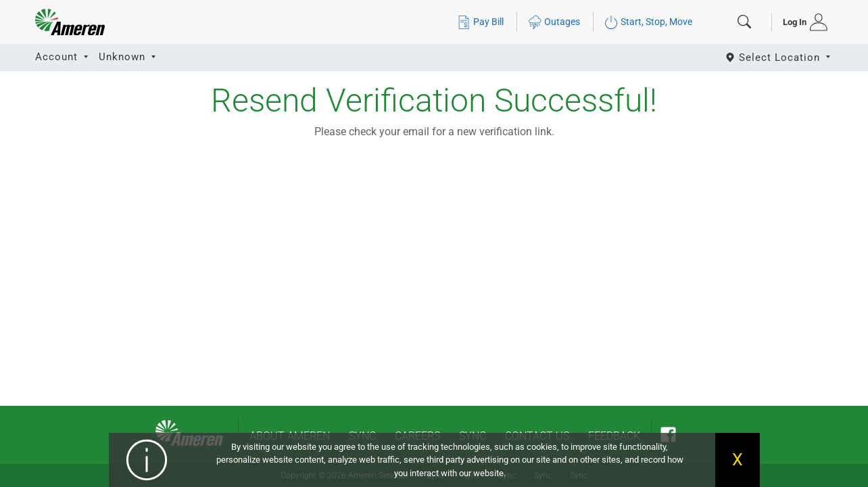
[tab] (801, 22)
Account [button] (58, 57)
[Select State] (779, 57)
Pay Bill (480, 22)
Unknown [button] (124, 57)
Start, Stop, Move (648, 22)
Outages (554, 22)
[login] (801, 22)
